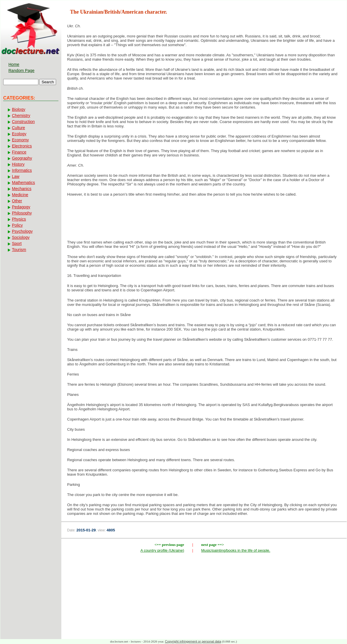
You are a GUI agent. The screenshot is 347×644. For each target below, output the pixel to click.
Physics (19, 219)
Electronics (22, 146)
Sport (17, 243)
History (18, 164)
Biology (19, 109)
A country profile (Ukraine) (162, 550)
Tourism (19, 250)
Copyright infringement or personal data (193, 641)
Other (17, 201)
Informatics (22, 170)
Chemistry (21, 116)
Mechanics (22, 189)
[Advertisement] (204, 220)
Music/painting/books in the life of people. (236, 550)
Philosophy (22, 213)
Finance (19, 152)
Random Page (22, 71)
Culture (18, 128)
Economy (20, 140)
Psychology (22, 231)
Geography (22, 158)
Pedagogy (21, 207)
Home (14, 64)
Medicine (20, 195)
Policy (17, 225)
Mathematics (23, 183)
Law (16, 176)
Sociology (21, 237)
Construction (23, 122)
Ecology (19, 134)
